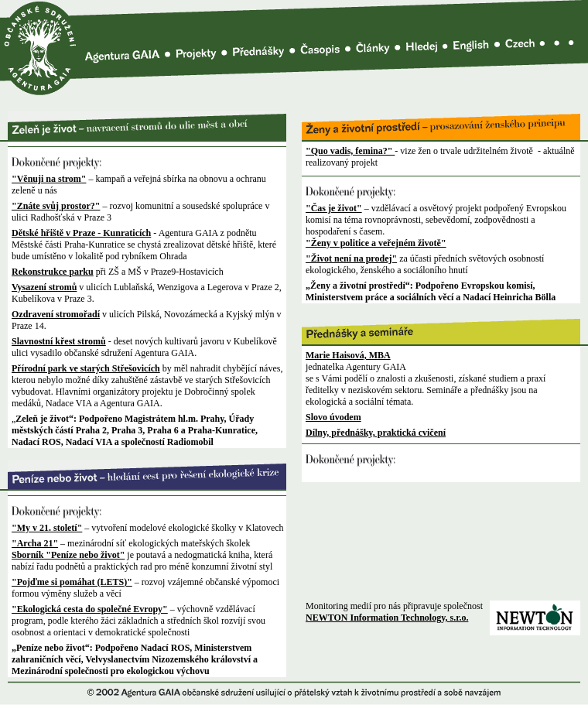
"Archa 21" (35, 543)
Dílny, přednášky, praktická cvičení (376, 433)
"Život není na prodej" (351, 258)
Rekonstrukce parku (53, 272)
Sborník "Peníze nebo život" (68, 555)
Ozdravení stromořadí (56, 314)
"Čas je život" (334, 208)
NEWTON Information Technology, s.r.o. (387, 618)
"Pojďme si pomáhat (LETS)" (72, 582)
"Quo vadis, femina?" (350, 151)
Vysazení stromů (44, 287)
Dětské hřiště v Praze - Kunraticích (81, 233)
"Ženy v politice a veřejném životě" (376, 243)
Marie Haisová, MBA (348, 355)
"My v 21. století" (47, 528)
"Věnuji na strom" (49, 179)
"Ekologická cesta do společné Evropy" (90, 609)
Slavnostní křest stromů (59, 341)
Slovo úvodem (333, 417)
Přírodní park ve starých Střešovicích (86, 368)
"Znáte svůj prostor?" (56, 206)
